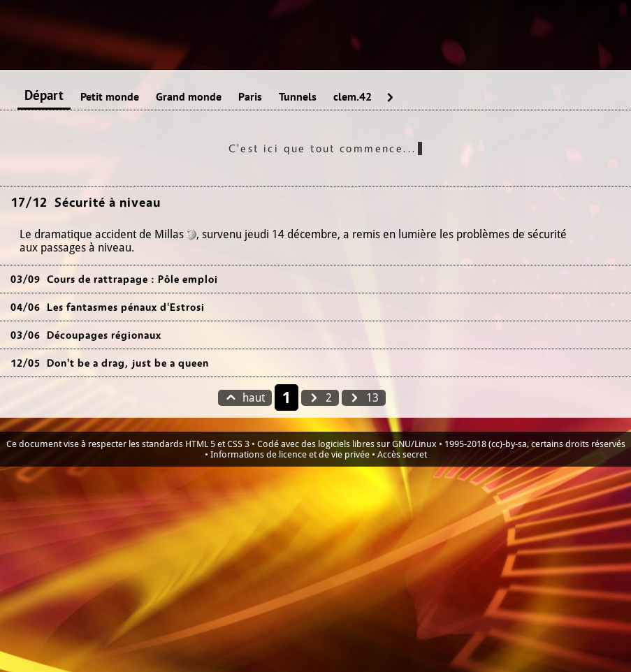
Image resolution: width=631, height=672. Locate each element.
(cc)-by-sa (508, 444)
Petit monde (110, 97)
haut (245, 398)
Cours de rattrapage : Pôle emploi (132, 279)
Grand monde (189, 97)
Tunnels (298, 97)
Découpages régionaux (104, 335)
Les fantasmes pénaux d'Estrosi (126, 307)
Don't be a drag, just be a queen (128, 363)
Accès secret (402, 454)
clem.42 (353, 97)
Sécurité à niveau (108, 202)
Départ (44, 96)
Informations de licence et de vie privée (290, 454)
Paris (250, 97)
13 (364, 398)
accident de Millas (139, 234)
